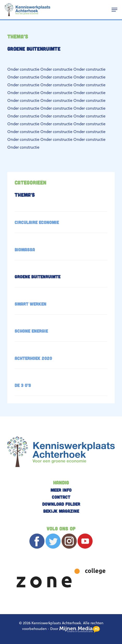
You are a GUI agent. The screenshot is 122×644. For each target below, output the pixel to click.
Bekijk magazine (61, 511)
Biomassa (25, 249)
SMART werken (30, 304)
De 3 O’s (23, 385)
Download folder (61, 504)
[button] (114, 10)
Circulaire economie (37, 222)
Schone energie (31, 331)
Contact (61, 497)
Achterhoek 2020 (33, 358)
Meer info (61, 490)
